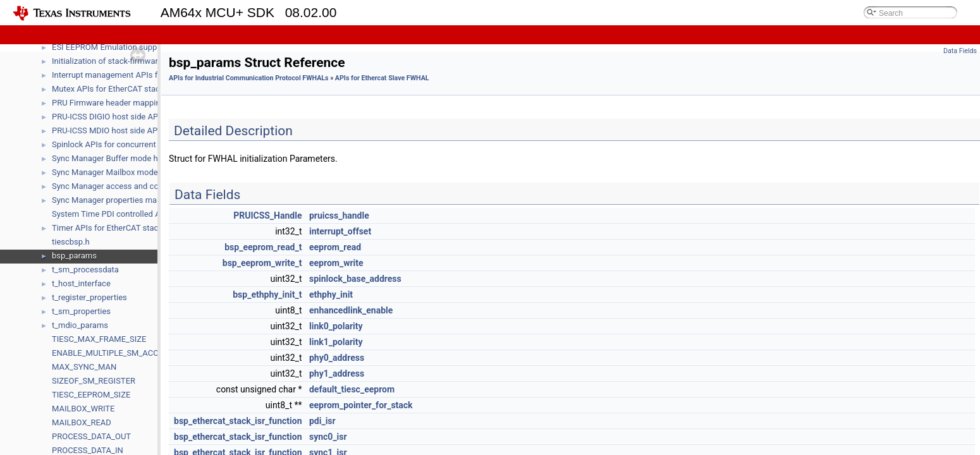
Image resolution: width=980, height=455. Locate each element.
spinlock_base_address (355, 279)
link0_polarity (336, 326)
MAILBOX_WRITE (83, 409)
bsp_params (74, 256)
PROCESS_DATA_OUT (91, 436)
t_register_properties (89, 297)
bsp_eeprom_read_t (263, 247)
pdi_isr (322, 421)
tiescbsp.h (71, 242)
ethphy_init (331, 294)
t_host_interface (81, 283)
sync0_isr (328, 437)
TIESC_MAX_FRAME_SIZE (99, 339)
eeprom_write (336, 263)
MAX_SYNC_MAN (84, 367)
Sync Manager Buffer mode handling (118, 158)
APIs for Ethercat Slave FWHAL (382, 78)
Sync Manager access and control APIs (123, 186)
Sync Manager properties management (123, 200)
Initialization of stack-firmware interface (124, 61)
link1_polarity (336, 342)
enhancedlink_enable (351, 310)
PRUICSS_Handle (267, 215)
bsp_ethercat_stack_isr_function (238, 421)
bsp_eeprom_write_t (262, 263)
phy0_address (337, 358)
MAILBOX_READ (82, 422)
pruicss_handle (339, 215)
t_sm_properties (81, 311)
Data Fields (960, 51)
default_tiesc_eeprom (352, 389)
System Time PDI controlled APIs (112, 214)
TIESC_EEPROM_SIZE (91, 395)
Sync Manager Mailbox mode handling (121, 172)
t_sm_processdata (85, 270)
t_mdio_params (80, 325)
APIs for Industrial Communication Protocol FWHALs (249, 78)
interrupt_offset (340, 231)
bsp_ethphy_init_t (267, 294)
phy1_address (337, 373)
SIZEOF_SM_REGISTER (94, 381)
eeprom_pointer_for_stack (361, 405)
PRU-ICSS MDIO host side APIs (108, 130)
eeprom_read (335, 247)
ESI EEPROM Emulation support (110, 47)
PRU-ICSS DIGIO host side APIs (108, 117)
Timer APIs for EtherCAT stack (107, 228)
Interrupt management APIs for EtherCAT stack (138, 75)
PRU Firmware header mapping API (116, 103)
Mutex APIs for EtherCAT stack (108, 89)
